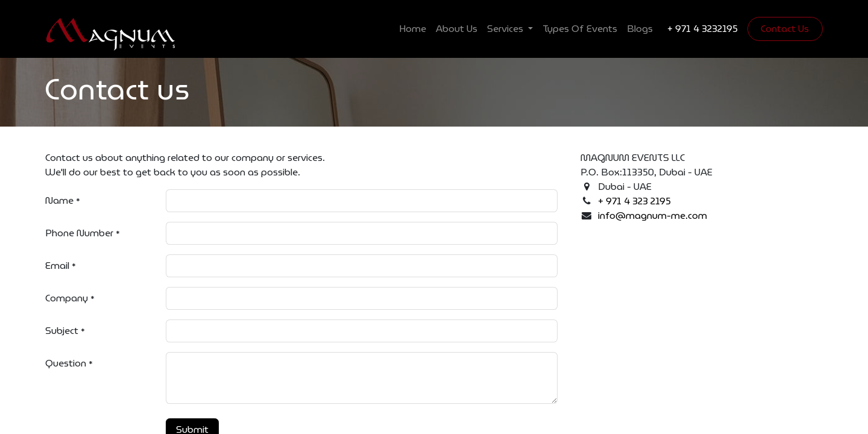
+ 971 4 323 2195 (634, 201)
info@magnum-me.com (653, 215)
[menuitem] (413, 29)
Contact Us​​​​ (785, 29)
